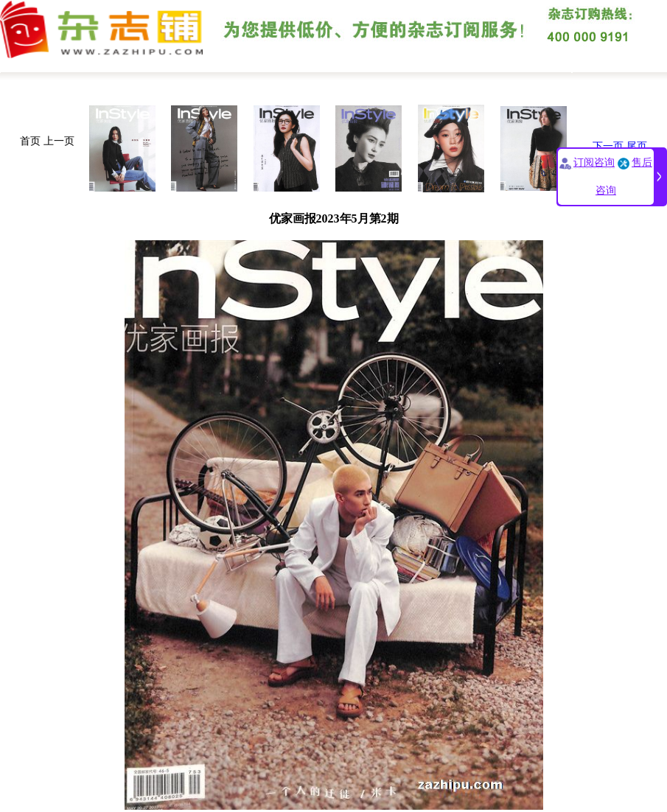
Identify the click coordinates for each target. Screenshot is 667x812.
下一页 (608, 146)
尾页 (637, 146)
